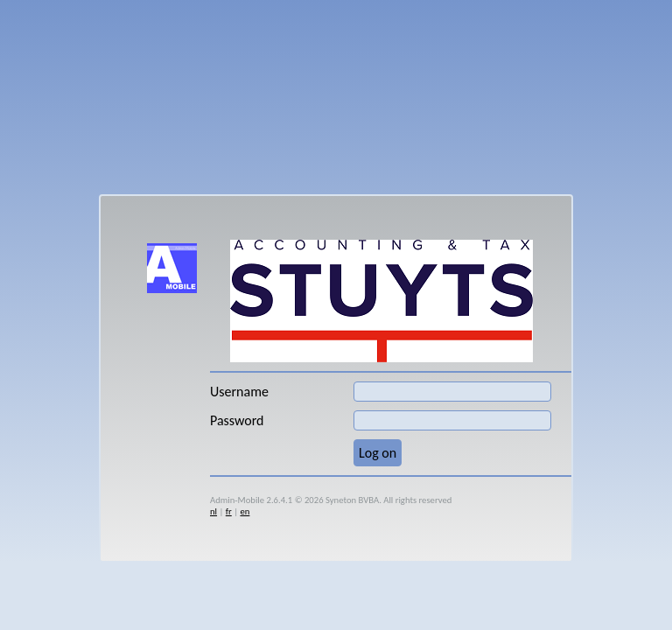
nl (213, 511)
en (245, 511)
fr (229, 511)
